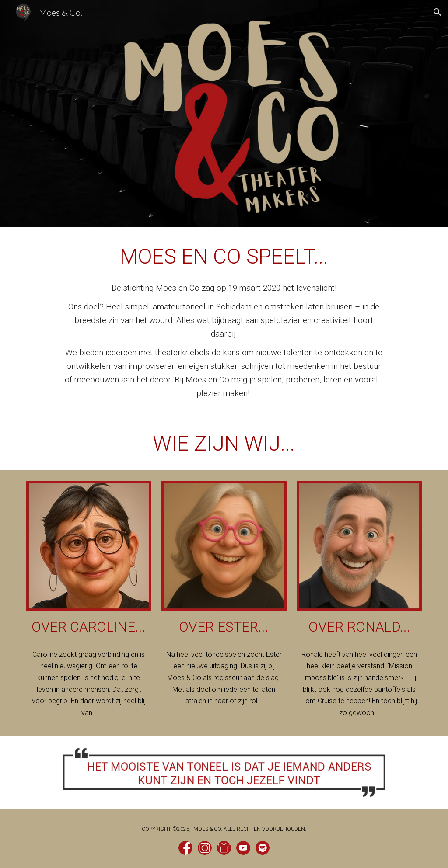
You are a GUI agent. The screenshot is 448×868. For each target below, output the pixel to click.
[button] (437, 12)
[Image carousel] (224, 773)
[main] (224, 257)
